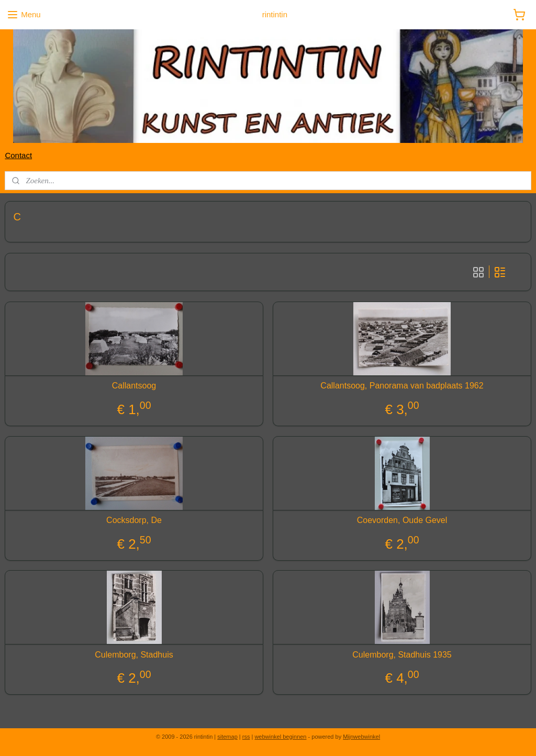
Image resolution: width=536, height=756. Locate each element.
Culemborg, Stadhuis (134, 655)
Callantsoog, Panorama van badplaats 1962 (402, 386)
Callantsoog (134, 386)
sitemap (227, 737)
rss (246, 737)
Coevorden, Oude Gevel (402, 520)
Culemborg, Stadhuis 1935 (402, 655)
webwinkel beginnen (280, 737)
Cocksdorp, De (134, 520)
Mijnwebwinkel (361, 737)
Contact (18, 155)
